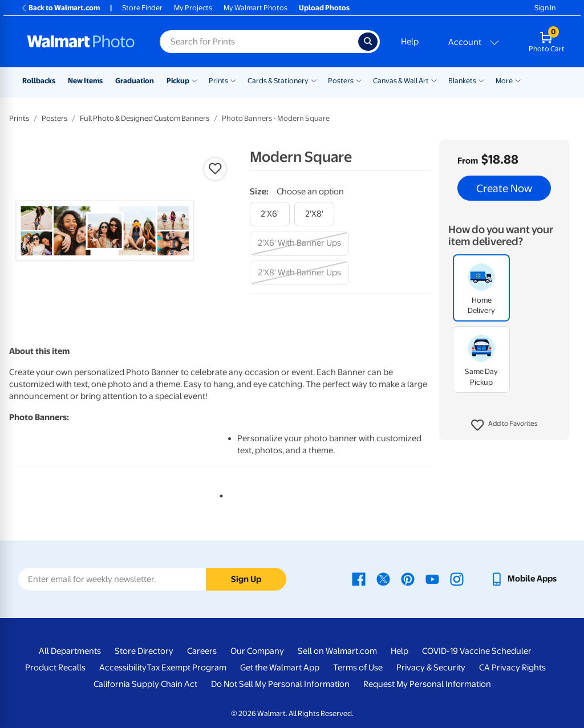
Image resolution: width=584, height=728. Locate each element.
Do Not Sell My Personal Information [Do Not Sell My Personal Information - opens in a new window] (280, 684)
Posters (341, 81)
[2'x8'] (314, 214)
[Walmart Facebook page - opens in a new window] (359, 579)
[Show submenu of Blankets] (481, 80)
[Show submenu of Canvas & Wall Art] (434, 80)
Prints (218, 81)
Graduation (135, 81)
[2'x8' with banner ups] (299, 273)
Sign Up (246, 579)
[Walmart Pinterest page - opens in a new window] (408, 579)
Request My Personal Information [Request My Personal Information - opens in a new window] (427, 684)
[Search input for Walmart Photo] (259, 42)
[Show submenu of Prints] (233, 80)
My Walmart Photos (255, 8)
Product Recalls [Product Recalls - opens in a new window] (55, 668)
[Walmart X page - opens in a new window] (383, 579)
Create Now (504, 188)
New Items (85, 81)
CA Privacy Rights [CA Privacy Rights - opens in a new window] (512, 668)
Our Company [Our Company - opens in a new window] (257, 651)
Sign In (545, 8)
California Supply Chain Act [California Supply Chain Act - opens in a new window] (145, 684)
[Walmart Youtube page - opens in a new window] (432, 579)
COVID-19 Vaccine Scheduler (477, 651)
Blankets (462, 81)
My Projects (193, 8)
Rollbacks (39, 81)
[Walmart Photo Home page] (81, 42)
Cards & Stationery (278, 81)
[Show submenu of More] (518, 80)
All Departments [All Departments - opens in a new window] (70, 651)
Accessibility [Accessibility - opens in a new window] (123, 668)
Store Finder (142, 8)
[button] (504, 425)
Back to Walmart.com (60, 8)
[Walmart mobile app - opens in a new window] (523, 579)
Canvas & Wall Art (401, 81)
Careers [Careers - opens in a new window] (202, 651)
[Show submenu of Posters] (359, 80)
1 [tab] (219, 494)
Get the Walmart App (280, 668)
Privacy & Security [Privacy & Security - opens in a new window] (431, 668)
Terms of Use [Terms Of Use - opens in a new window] (358, 668)
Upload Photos (324, 8)
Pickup (178, 81)
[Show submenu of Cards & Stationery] (314, 80)
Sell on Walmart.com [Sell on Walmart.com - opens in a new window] (337, 651)
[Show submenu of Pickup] (194, 80)
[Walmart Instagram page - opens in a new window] (457, 579)
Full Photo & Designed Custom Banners (145, 118)
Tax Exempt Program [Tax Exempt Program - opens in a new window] (186, 668)
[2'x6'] (270, 214)
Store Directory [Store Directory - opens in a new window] (144, 651)
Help (410, 42)
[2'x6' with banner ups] (299, 243)
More (504, 81)
